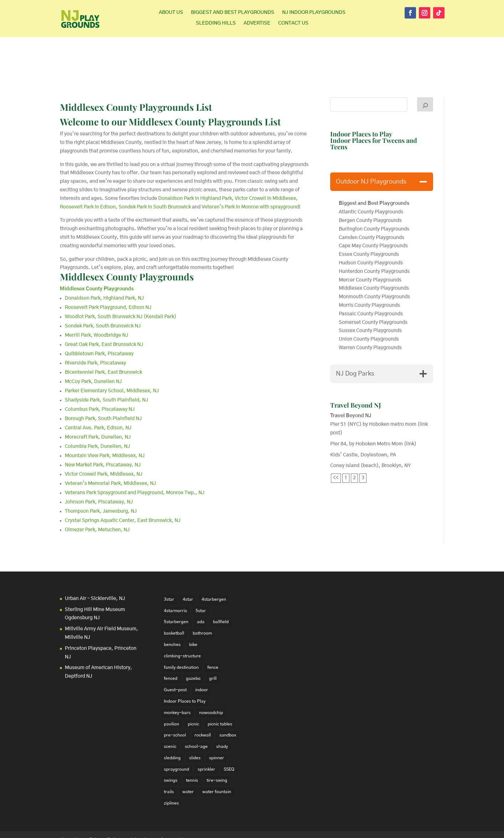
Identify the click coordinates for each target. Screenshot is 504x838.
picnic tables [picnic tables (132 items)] (220, 692)
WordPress (170, 828)
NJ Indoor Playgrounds (314, 12)
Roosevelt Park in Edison (88, 176)
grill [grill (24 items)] (213, 647)
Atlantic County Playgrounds (371, 181)
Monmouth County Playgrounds (374, 265)
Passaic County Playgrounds (371, 283)
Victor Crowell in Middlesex (265, 167)
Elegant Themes (108, 828)
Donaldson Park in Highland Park (195, 167)
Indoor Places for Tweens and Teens (374, 112)
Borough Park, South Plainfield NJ (103, 387)
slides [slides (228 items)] (195, 726)
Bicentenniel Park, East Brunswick (103, 341)
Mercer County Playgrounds (370, 249)
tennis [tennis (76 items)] (192, 749)
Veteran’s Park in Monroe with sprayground (250, 176)
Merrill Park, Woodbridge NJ (97, 304)
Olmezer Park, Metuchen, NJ (97, 498)
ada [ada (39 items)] (201, 590)
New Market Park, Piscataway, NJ (103, 434)
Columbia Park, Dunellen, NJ (97, 415)
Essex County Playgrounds (369, 223)
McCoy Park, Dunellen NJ (93, 350)
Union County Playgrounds (369, 308)
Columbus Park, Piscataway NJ (100, 378)
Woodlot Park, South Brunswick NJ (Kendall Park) (121, 285)
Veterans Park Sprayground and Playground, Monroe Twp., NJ (135, 461)
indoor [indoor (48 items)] (202, 658)
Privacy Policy (105, 809)
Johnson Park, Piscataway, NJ (99, 471)
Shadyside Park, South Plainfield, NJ (106, 369)
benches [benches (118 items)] (172, 613)
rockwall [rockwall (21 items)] (203, 704)
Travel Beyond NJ (356, 374)
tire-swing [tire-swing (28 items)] (217, 749)
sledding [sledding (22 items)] (172, 726)
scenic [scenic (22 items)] (170, 715)
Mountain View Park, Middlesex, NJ (105, 424)
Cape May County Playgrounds (373, 214)
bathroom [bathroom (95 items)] (202, 602)
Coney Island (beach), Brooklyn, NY (371, 434)
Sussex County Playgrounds (371, 299)
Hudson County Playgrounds (371, 232)
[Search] (425, 73)
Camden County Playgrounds (371, 206)
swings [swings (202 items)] (171, 749)
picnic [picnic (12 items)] (193, 692)
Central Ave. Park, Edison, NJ (98, 397)
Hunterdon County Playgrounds (374, 240)
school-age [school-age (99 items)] (196, 715)
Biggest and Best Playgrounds (233, 12)
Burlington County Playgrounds (374, 198)
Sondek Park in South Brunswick (155, 176)
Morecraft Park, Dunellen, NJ (98, 406)
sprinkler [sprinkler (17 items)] (206, 738)
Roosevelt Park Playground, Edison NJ (108, 276)
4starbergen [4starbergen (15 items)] (214, 568)
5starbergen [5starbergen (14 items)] (176, 590)
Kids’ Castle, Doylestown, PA (363, 424)
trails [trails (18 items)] (169, 760)
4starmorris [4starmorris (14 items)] (175, 579)
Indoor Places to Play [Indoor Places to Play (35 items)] (185, 670)
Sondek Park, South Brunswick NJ (103, 295)
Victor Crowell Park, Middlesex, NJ (104, 443)
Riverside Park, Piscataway (95, 332)
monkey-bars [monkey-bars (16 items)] (177, 681)
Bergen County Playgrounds (371, 189)
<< (336, 446)
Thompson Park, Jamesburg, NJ (101, 480)
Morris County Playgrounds (369, 274)
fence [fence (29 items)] (213, 636)
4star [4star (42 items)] (188, 568)
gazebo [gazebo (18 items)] (193, 647)
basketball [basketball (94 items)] (174, 602)
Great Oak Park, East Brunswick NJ (104, 313)
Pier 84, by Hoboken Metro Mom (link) (373, 413)
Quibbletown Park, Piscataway (99, 322)
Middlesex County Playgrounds (127, 245)
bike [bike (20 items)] (193, 613)
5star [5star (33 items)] (201, 579)
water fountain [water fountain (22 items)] (217, 760)
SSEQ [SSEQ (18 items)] (229, 738)
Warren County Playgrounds (371, 316)
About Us (171, 12)
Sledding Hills (216, 23)
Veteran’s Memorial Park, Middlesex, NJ (110, 452)
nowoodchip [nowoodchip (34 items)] (211, 681)
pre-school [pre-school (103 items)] (175, 704)
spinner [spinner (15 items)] (217, 726)
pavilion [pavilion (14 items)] (172, 692)
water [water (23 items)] (188, 760)
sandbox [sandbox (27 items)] (228, 704)
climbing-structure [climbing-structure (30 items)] (182, 625)
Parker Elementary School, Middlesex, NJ (112, 359)
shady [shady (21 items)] (222, 715)
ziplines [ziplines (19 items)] (171, 772)
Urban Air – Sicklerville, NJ (95, 567)
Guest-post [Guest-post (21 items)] (175, 658)
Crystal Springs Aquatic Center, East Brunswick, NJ (123, 489)
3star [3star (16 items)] (169, 568)
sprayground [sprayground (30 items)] (176, 738)
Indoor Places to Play (361, 103)
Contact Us (293, 23)
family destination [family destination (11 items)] (181, 636)
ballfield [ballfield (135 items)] (221, 590)
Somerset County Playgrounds (373, 291)
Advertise (257, 23)
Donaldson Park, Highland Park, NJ (104, 267)
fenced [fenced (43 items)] (171, 647)
